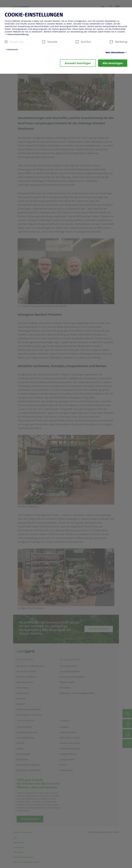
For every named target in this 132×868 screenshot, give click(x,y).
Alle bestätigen (113, 63)
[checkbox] (6, 42)
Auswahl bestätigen (78, 63)
